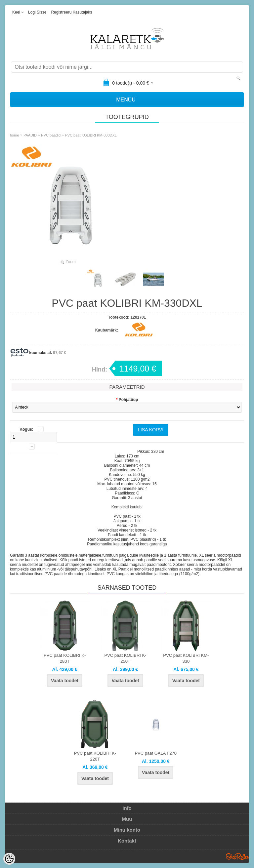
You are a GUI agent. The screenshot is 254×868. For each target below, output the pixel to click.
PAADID (30, 135)
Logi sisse (37, 12)
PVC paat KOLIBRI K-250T (125, 658)
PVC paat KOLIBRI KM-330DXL (91, 135)
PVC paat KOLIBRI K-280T (65, 658)
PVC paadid (51, 135)
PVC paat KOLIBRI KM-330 (186, 658)
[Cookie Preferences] (9, 859)
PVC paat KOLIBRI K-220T (95, 756)
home (15, 135)
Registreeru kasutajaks (71, 12)
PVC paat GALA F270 (155, 753)
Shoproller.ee (237, 856)
